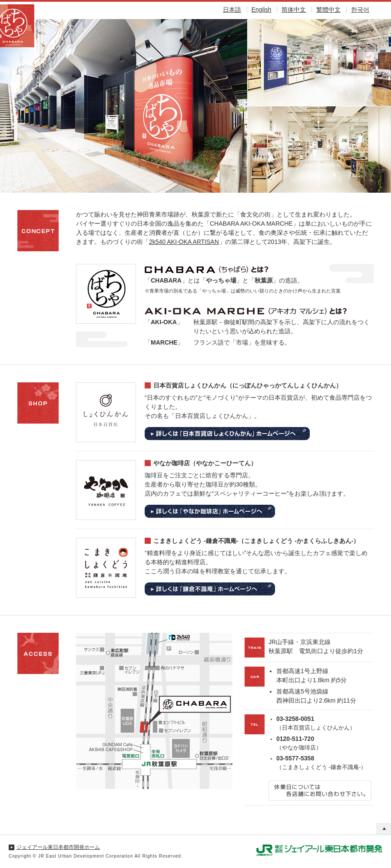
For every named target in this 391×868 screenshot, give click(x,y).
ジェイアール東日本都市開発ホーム (58, 847)
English (262, 10)
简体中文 (294, 10)
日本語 (232, 10)
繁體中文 (328, 10)
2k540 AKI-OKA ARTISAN (184, 242)
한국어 (360, 10)
